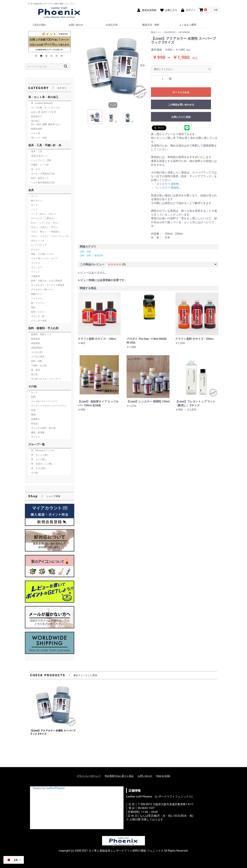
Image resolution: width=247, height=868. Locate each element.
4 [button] (52, 56)
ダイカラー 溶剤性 (168, 184)
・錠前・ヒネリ (37, 312)
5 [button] (57, 56)
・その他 (33, 473)
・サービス (34, 437)
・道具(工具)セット (39, 156)
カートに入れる (181, 92)
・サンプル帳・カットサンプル (44, 108)
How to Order (163, 776)
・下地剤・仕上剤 (38, 366)
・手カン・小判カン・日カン (43, 227)
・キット (33, 392)
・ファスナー (36, 298)
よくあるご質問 (188, 25)
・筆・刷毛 (34, 370)
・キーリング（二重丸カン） (43, 218)
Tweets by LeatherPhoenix (49, 788)
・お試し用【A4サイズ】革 (42, 112)
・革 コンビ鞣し (38, 459)
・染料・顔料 (36, 361)
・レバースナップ (38, 245)
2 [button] (42, 56)
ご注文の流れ (39, 25)
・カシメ (33, 196)
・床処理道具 (36, 348)
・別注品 (33, 424)
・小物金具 (34, 276)
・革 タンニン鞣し (39, 455)
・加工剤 (33, 374)
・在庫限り (34, 419)
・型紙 (32, 397)
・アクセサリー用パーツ (41, 290)
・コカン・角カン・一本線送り (44, 232)
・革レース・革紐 (38, 138)
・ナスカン (34, 249)
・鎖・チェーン (37, 303)
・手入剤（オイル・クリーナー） (46, 379)
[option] (50, 42)
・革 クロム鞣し (38, 468)
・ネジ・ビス (36, 267)
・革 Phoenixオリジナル (42, 450)
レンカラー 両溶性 (168, 188)
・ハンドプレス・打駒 (40, 160)
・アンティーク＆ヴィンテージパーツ (48, 406)
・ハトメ (33, 209)
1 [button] (37, 56)
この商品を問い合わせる (181, 105)
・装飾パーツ (36, 294)
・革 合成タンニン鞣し (41, 464)
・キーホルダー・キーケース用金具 (47, 285)
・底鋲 (32, 307)
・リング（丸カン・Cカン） (43, 214)
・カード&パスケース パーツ (43, 401)
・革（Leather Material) (41, 103)
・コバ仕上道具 (37, 357)
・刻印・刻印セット (39, 178)
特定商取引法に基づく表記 (119, 776)
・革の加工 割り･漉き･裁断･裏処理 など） (45, 123)
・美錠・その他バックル (41, 254)
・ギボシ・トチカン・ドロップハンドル (49, 236)
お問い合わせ (76, 25)
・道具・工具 (36, 151)
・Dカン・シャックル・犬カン (44, 223)
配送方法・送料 (151, 25)
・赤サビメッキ (37, 241)
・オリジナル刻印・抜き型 (42, 428)
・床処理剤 (34, 343)
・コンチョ (34, 263)
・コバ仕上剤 (36, 352)
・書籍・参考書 (37, 432)
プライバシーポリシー (89, 776)
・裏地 (32, 415)
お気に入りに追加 (181, 117)
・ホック (33, 205)
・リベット (34, 272)
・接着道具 (34, 339)
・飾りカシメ (36, 201)
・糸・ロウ (34, 169)
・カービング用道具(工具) (42, 174)
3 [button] (47, 56)
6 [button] (62, 56)
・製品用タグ (36, 116)
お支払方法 (111, 25)
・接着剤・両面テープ (40, 334)
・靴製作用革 (36, 129)
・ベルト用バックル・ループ (43, 258)
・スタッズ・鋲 (37, 316)
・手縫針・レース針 (39, 165)
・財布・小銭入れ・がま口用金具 (46, 281)
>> (142, 65)
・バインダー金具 (38, 321)
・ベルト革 (34, 133)
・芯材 (32, 410)
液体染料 (99, 255)
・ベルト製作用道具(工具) (42, 183)
